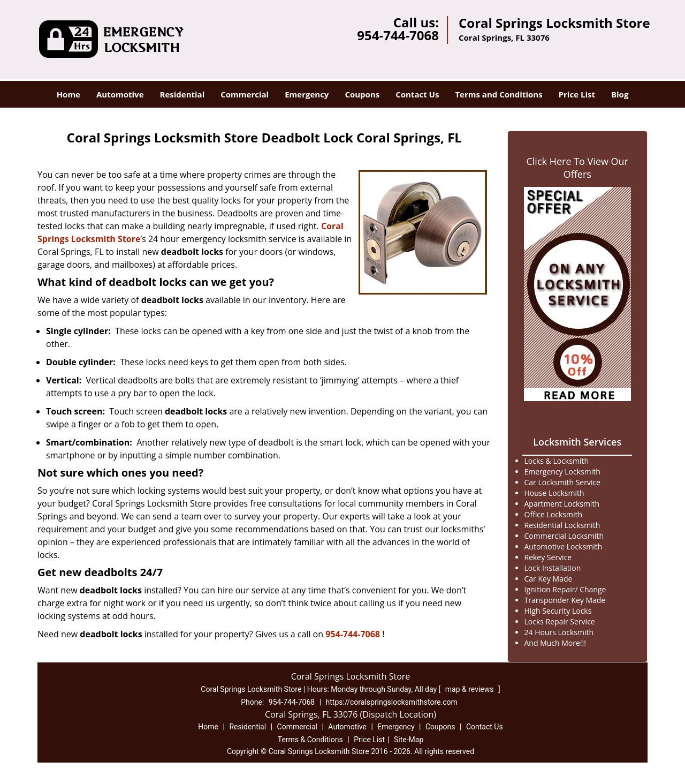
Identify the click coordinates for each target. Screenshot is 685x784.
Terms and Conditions (498, 94)
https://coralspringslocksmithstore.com (392, 702)
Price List (577, 94)
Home (68, 94)
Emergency (307, 94)
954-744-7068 (398, 35)
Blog (620, 94)
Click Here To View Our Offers (577, 168)
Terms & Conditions (310, 740)
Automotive (120, 94)
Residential (182, 94)
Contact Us (417, 94)
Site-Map (409, 740)
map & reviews (470, 689)
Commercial (245, 94)
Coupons (362, 94)
